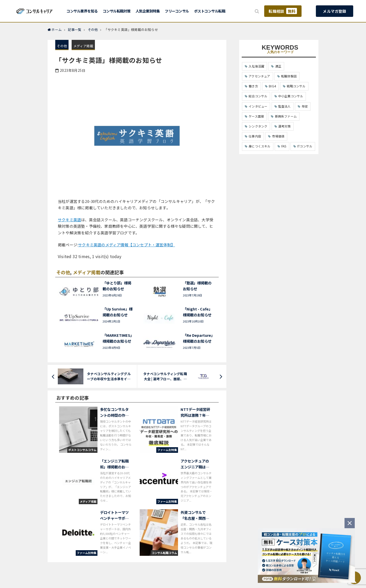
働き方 (253, 86)
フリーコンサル (177, 11)
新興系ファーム (286, 116)
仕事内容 (255, 136)
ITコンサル (305, 146)
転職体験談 (289, 76)
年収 (305, 106)
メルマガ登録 (334, 11)
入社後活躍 (256, 66)
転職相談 (283, 11)
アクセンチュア (259, 76)
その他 (62, 46)
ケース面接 (256, 116)
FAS (284, 146)
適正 (278, 66)
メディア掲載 (83, 46)
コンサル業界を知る (82, 11)
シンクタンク (258, 126)
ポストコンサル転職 (210, 11)
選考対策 (285, 126)
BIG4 (272, 86)
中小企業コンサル (291, 96)
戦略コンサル (296, 86)
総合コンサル (258, 96)
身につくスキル (259, 146)
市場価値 (278, 136)
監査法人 (285, 106)
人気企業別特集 (148, 11)
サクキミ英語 (69, 220)
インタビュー (258, 106)
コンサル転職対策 (117, 11)
